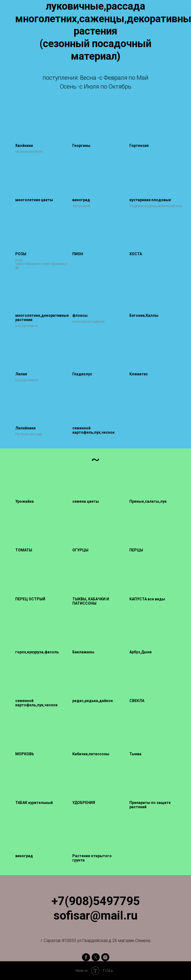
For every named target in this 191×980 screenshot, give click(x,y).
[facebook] (86, 957)
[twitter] (96, 957)
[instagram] (105, 957)
